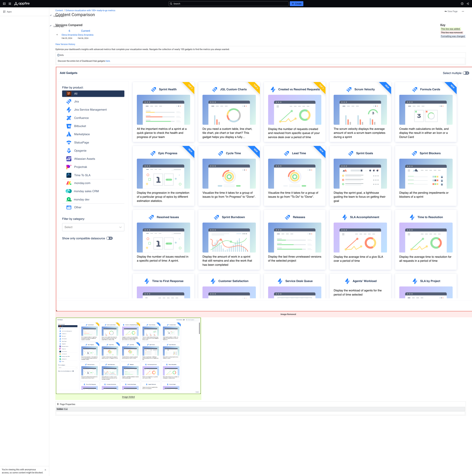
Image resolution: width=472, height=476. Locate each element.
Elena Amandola (69, 35)
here (108, 61)
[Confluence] (22, 4)
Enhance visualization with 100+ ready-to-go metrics (90, 10)
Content (59, 10)
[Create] (297, 4)
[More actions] (463, 11)
